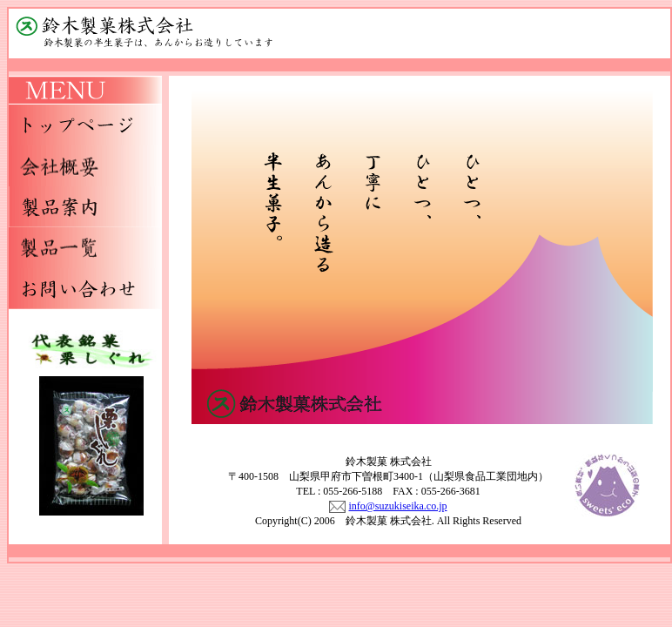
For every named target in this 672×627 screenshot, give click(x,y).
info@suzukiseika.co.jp (397, 506)
